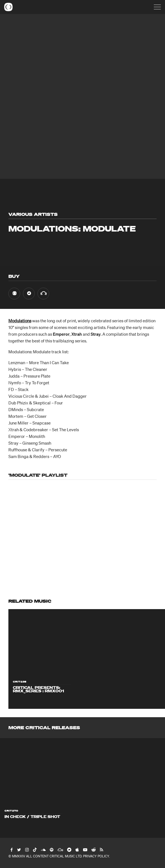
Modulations (20, 321)
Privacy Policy (96, 856)
